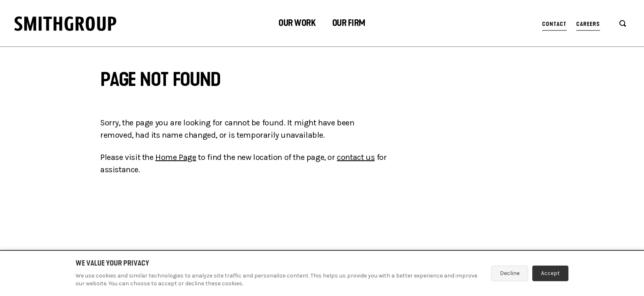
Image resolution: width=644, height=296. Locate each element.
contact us (356, 157)
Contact (554, 24)
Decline (510, 273)
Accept (550, 273)
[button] (297, 24)
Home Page (176, 157)
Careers (588, 24)
